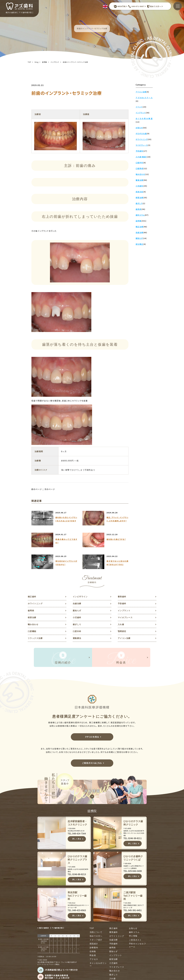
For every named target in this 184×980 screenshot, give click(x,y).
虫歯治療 (77, 604)
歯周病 (31, 611)
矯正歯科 (32, 597)
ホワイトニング (35, 604)
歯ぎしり (77, 625)
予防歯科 (122, 604)
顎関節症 (122, 632)
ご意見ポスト (135, 941)
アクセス (94, 960)
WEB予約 (120, 6)
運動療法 (77, 639)
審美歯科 (122, 597)
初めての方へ (154, 6)
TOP (29, 62)
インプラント (55, 62)
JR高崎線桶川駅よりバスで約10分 (61, 971)
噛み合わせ (33, 625)
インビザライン (80, 597)
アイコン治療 (124, 639)
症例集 (45, 62)
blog (37, 62)
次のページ (50, 489)
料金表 (93, 956)
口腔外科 (77, 632)
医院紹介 (94, 945)
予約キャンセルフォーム (137, 946)
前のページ (37, 489)
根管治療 (32, 618)
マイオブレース (125, 618)
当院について (96, 933)
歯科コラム (134, 933)
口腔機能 (32, 632)
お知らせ (133, 929)
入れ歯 (121, 625)
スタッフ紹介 (96, 941)
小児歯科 (77, 618)
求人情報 (133, 937)
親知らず (77, 611)
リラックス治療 (35, 639)
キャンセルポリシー (98, 966)
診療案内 (94, 949)
